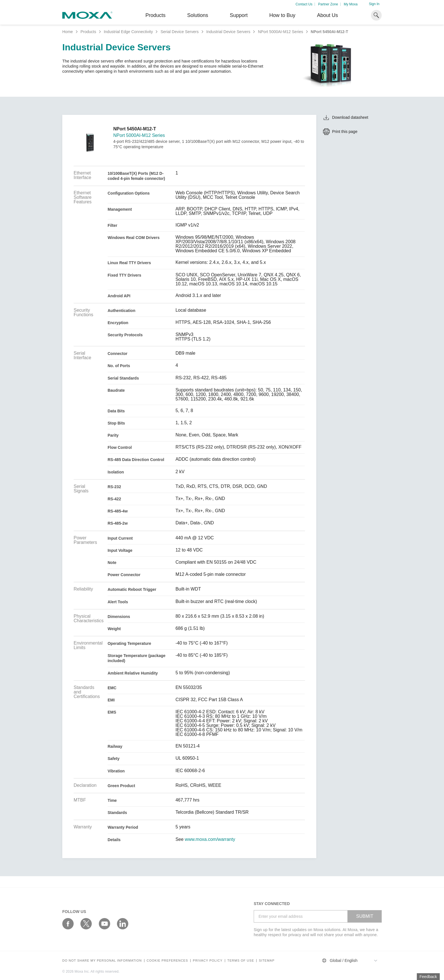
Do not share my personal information (102, 961)
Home (68, 32)
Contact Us (304, 4)
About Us (327, 15)
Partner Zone (328, 4)
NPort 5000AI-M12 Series (281, 32)
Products (88, 32)
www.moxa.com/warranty (210, 839)
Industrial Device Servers (228, 32)
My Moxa (351, 4)
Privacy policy (208, 961)
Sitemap (267, 961)
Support (239, 15)
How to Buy (282, 15)
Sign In (374, 4)
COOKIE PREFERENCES (167, 961)
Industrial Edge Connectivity (128, 32)
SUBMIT (365, 916)
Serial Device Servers (180, 32)
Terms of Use (241, 961)
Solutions (198, 15)
